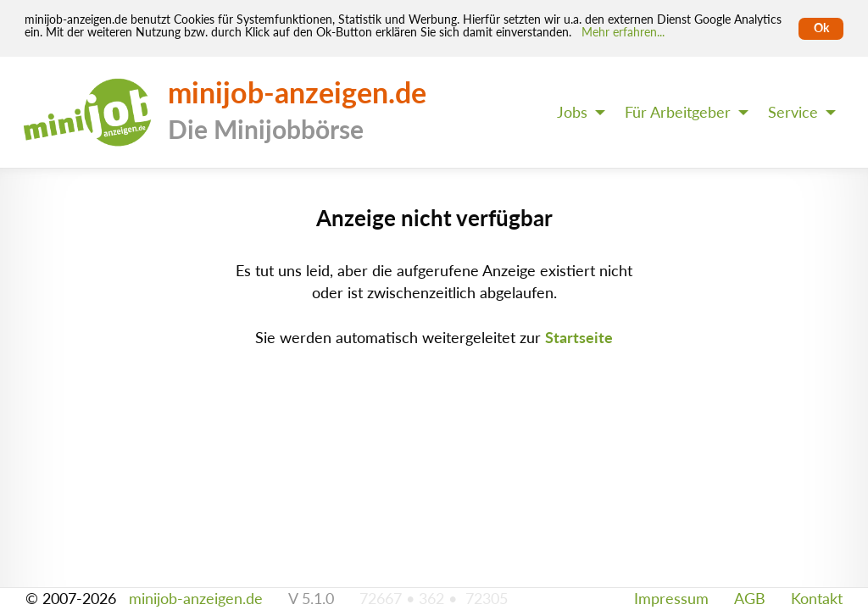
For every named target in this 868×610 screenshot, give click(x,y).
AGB (750, 599)
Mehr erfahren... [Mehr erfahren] (623, 32)
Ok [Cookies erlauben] (821, 28)
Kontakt (817, 599)
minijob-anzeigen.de (196, 599)
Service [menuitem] (793, 112)
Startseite (579, 338)
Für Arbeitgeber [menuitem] (678, 112)
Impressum (671, 599)
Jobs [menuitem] (572, 112)
